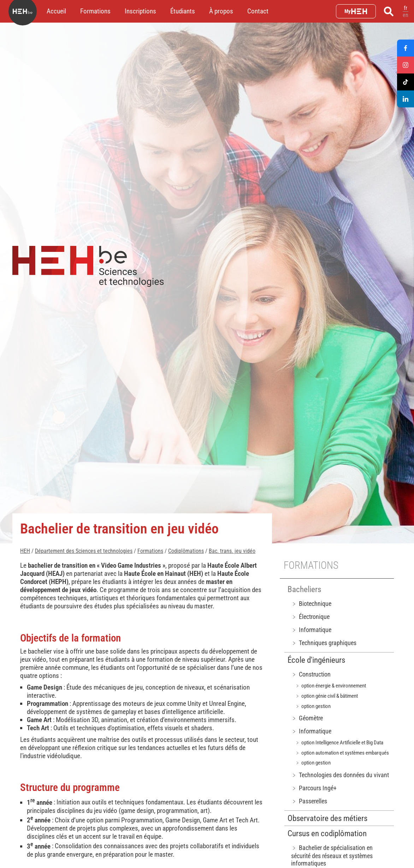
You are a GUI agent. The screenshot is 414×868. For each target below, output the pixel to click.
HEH (25, 551)
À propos (221, 11)
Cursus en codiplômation (327, 834)
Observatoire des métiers (327, 818)
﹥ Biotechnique (311, 604)
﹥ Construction (311, 674)
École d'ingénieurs (316, 660)
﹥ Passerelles (309, 801)
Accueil (56, 11)
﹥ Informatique (311, 630)
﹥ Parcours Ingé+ (314, 788)
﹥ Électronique (310, 617)
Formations (95, 11)
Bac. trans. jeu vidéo (232, 551)
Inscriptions (140, 11)
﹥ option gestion (313, 706)
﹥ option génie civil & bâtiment (326, 696)
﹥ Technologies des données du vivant (340, 775)
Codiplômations (186, 551)
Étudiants (183, 11)
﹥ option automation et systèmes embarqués (342, 753)
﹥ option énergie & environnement (330, 686)
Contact (258, 11)
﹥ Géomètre (307, 718)
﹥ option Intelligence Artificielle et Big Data (339, 743)
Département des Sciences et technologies (84, 551)
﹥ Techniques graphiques (324, 643)
